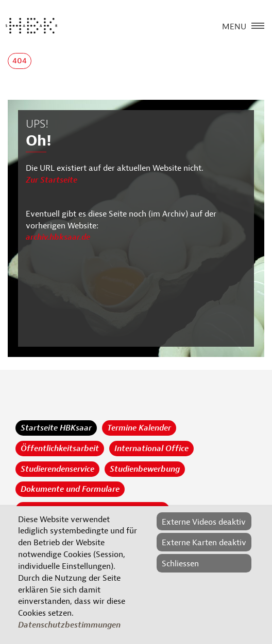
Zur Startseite (52, 180)
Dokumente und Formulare (70, 489)
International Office (151, 449)
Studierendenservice (57, 469)
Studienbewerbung (145, 469)
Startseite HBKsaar (56, 428)
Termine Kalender (139, 428)
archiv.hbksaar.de (58, 237)
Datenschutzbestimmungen (69, 625)
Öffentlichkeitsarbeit (60, 449)
